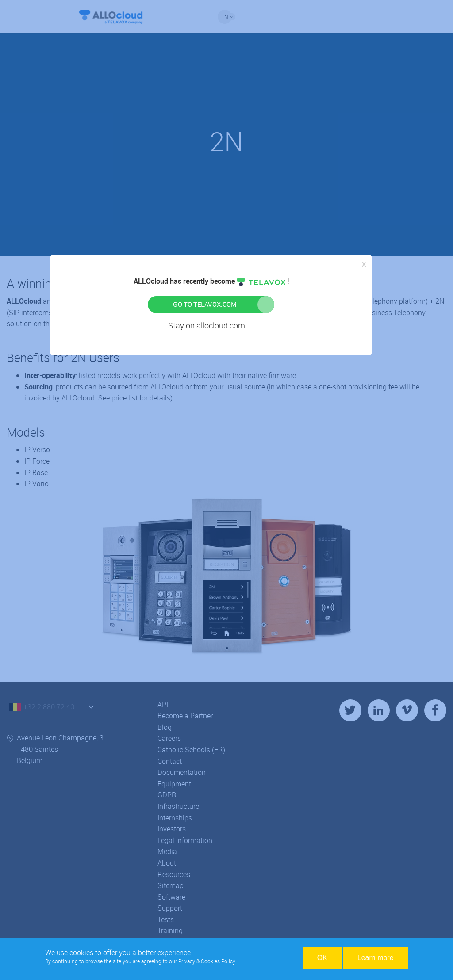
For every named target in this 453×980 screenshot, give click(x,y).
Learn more (376, 958)
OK (322, 958)
